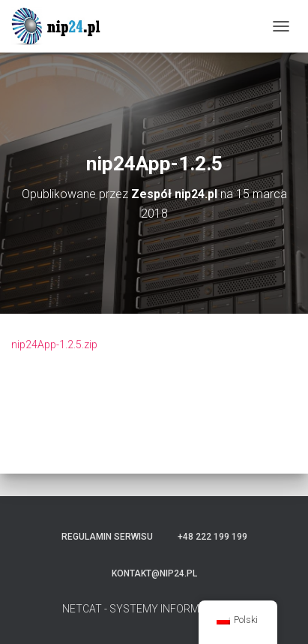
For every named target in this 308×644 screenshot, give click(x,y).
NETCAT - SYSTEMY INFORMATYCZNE (154, 609)
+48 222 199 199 (212, 537)
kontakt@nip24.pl (154, 573)
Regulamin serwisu (107, 537)
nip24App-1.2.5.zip (54, 345)
